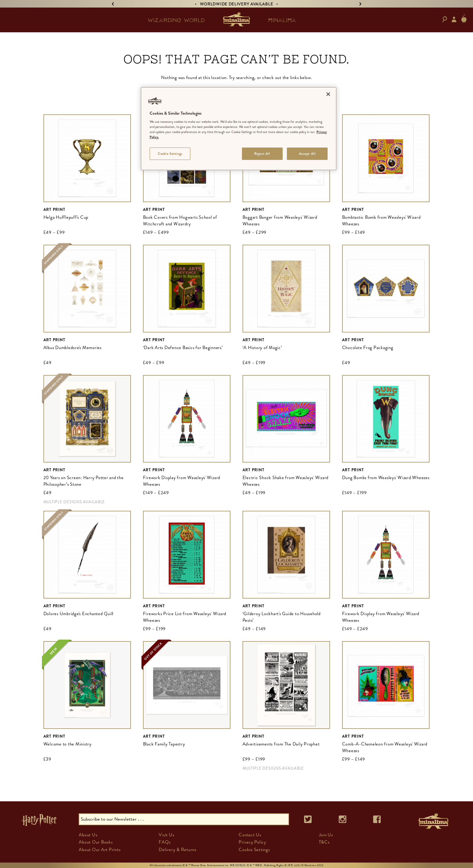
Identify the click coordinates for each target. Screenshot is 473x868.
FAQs (165, 842)
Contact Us (250, 835)
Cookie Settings (254, 850)
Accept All (307, 154)
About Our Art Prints (100, 850)
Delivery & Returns (178, 850)
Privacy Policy (252, 842)
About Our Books (96, 842)
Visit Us (166, 835)
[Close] (328, 94)
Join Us (326, 835)
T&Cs (324, 842)
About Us (88, 835)
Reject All (262, 154)
